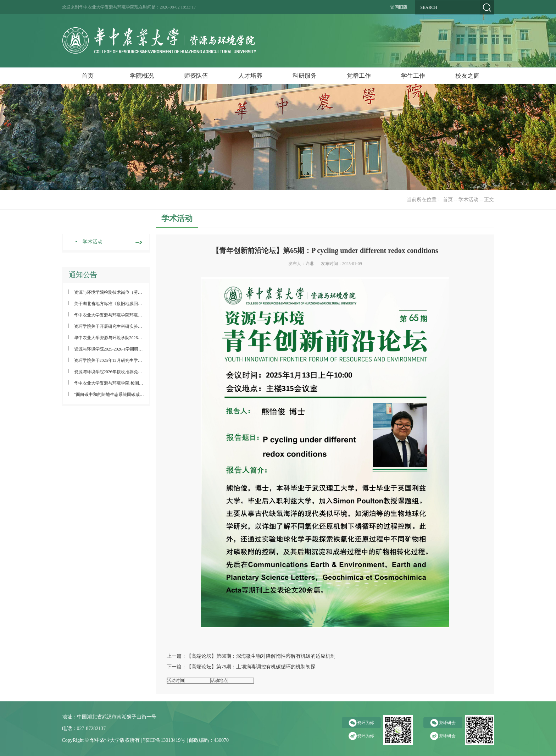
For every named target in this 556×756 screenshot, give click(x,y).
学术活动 (468, 200)
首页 (88, 76)
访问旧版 (399, 7)
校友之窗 (467, 76)
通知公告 (83, 275)
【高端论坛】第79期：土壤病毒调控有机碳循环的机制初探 (251, 667)
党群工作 (359, 76)
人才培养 (250, 76)
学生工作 (413, 76)
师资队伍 (196, 76)
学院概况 (142, 76)
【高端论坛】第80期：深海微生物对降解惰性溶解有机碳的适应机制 (261, 656)
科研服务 (305, 76)
